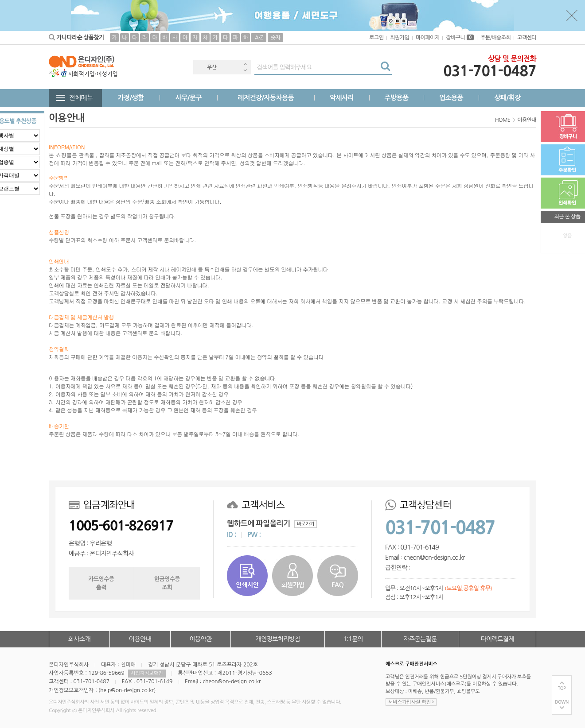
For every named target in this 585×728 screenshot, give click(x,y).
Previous (245, 64)
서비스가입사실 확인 (411, 702)
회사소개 (79, 639)
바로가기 (306, 524)
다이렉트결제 (497, 639)
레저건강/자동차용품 (266, 98)
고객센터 (527, 38)
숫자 (275, 38)
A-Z (259, 38)
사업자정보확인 (147, 673)
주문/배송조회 (495, 38)
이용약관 (200, 639)
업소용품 (451, 98)
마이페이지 (427, 38)
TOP (562, 688)
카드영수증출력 (101, 583)
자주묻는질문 (420, 639)
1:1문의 (353, 639)
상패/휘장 (507, 98)
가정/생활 (131, 98)
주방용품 (396, 98)
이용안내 (140, 639)
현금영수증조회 (167, 583)
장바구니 (460, 38)
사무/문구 (189, 98)
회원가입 (400, 38)
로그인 (376, 38)
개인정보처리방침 (278, 639)
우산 (212, 67)
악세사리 (342, 98)
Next (245, 70)
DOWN (562, 702)
